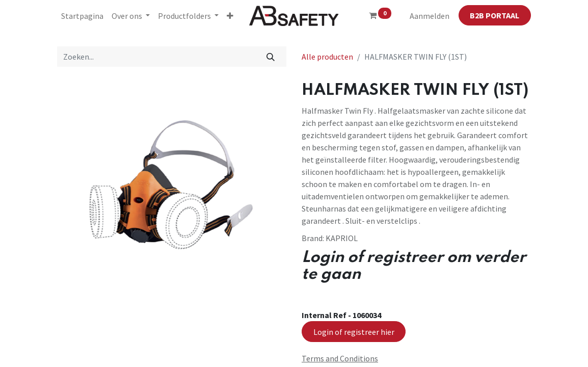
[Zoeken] (271, 57)
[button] (230, 16)
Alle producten (327, 57)
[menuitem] (82, 16)
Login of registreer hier (354, 332)
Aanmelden (430, 16)
